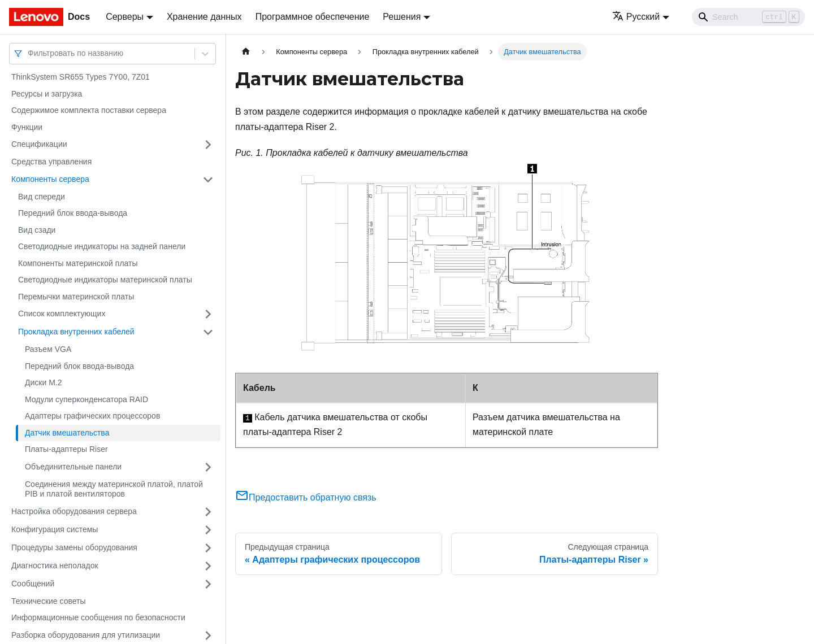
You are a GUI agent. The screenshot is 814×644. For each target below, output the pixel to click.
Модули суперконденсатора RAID (86, 399)
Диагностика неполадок (55, 565)
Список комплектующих (62, 314)
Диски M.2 (43, 382)
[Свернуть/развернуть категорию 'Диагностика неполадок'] (208, 566)
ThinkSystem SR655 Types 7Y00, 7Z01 (81, 77)
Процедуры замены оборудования (74, 547)
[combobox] (29, 53)
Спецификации (39, 144)
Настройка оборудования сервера (74, 511)
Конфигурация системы (55, 529)
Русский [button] (636, 17)
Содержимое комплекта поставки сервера (89, 110)
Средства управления (51, 162)
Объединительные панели (73, 467)
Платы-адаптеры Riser (66, 449)
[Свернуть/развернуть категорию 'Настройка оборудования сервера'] (208, 512)
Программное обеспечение (313, 17)
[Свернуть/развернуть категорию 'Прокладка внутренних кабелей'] (208, 332)
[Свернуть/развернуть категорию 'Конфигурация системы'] (208, 530)
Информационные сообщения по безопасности (98, 617)
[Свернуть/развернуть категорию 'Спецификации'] (208, 145)
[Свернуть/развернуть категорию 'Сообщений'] (208, 584)
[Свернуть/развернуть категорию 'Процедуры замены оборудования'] (208, 548)
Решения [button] (402, 17)
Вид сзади (37, 230)
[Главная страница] (246, 52)
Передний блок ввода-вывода (73, 213)
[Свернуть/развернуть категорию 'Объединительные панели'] (208, 467)
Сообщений (33, 584)
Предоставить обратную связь (306, 497)
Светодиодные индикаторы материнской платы (105, 280)
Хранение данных (204, 17)
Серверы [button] (125, 17)
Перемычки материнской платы (76, 297)
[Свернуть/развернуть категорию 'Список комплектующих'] (208, 314)
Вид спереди (42, 197)
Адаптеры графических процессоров (92, 416)
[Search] (748, 17)
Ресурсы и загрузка (47, 94)
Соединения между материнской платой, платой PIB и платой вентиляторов (114, 489)
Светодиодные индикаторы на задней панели (102, 246)
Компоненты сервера (50, 179)
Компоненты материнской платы (78, 263)
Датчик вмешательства (67, 433)
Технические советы (49, 601)
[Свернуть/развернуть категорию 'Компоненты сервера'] (208, 180)
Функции (27, 127)
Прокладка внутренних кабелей (76, 332)
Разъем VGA (48, 349)
